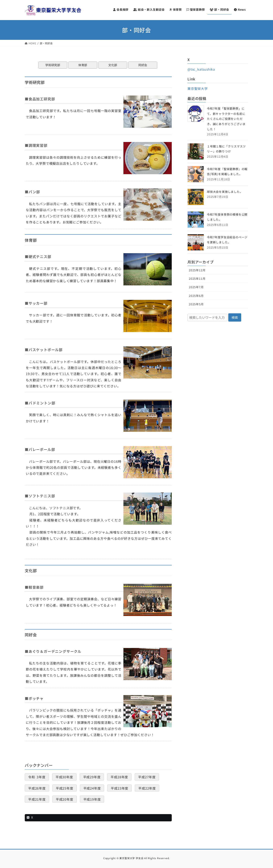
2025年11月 (197, 279)
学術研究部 (53, 65)
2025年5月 (196, 304)
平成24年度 (92, 788)
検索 (235, 317)
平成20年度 (65, 799)
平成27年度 (147, 777)
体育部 (83, 65)
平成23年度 (119, 788)
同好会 (143, 65)
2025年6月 (196, 296)
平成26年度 (37, 788)
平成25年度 (65, 788)
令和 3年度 (37, 777)
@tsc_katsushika (201, 69)
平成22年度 (147, 788)
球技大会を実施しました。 (225, 192)
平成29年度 (92, 777)
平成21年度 (37, 799)
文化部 (113, 65)
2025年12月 (197, 270)
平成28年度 (119, 777)
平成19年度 (92, 799)
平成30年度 (64, 777)
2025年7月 (196, 287)
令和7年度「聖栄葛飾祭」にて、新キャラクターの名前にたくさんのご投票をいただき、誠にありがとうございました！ (226, 119)
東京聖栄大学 (198, 88)
